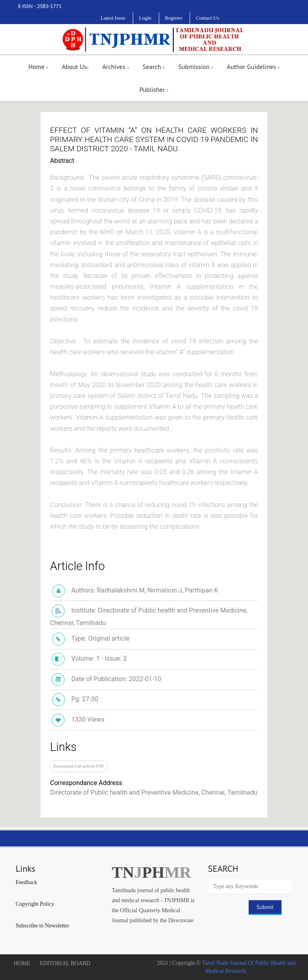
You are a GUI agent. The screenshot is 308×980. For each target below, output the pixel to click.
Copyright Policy (35, 904)
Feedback (26, 882)
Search (153, 67)
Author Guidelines (253, 67)
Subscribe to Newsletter (43, 926)
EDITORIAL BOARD (65, 963)
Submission (196, 67)
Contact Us (207, 18)
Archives (116, 67)
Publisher (154, 89)
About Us (75, 67)
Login (145, 18)
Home (38, 67)
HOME (22, 963)
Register (173, 18)
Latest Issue (113, 18)
